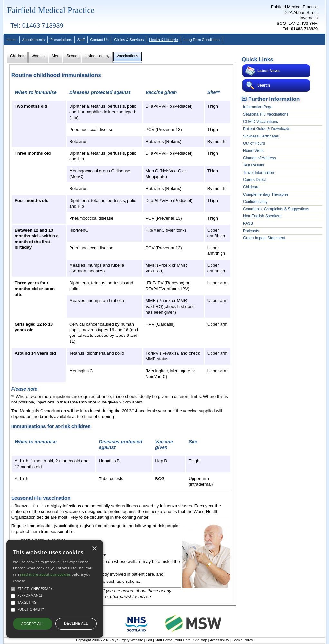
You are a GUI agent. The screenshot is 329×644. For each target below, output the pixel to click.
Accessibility (219, 640)
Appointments (33, 40)
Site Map (200, 640)
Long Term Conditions (202, 40)
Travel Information (258, 173)
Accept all (33, 624)
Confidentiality (255, 202)
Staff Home (164, 640)
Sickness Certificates (261, 136)
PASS (248, 223)
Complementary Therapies (266, 194)
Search (264, 85)
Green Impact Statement (264, 238)
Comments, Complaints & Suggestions (276, 209)
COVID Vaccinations (261, 122)
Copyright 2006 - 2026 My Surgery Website (109, 640)
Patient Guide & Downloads (267, 129)
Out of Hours (254, 143)
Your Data (183, 640)
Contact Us (99, 40)
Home (12, 40)
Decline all (76, 623)
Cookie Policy (242, 640)
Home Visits (253, 151)
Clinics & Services (129, 40)
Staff (81, 40)
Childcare (251, 187)
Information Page (258, 107)
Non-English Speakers (262, 216)
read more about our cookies (45, 574)
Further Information (274, 99)
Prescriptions (61, 40)
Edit (149, 640)
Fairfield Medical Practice (51, 10)
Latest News (268, 71)
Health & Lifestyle (164, 40)
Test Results (254, 165)
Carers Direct (254, 180)
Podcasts (251, 231)
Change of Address (259, 158)
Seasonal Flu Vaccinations (266, 114)
